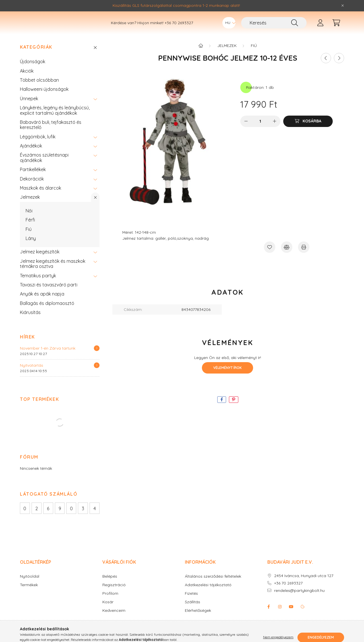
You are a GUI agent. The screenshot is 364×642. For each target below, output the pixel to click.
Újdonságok (33, 70)
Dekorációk (32, 187)
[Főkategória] (201, 54)
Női (29, 219)
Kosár (108, 611)
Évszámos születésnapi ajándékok (44, 166)
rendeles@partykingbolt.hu (299, 599)
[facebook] (222, 408)
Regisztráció (114, 593)
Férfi (30, 228)
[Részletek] (97, 357)
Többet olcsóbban (39, 89)
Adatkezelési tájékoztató (208, 593)
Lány (31, 247)
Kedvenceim (114, 619)
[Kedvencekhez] (270, 256)
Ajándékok (31, 154)
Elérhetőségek (198, 619)
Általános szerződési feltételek (213, 585)
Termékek (29, 593)
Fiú (29, 238)
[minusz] (246, 130)
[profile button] (320, 27)
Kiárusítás (30, 321)
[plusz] (275, 130)
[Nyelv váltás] (229, 27)
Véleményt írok (227, 376)
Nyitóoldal (30, 585)
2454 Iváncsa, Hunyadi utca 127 (304, 584)
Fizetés (191, 602)
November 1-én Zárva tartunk (48, 357)
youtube (291, 615)
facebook (268, 615)
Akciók (27, 79)
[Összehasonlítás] (287, 256)
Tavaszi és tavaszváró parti (49, 293)
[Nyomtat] (304, 256)
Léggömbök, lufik (38, 145)
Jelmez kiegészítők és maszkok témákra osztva (53, 272)
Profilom (110, 602)
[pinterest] (234, 408)
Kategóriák (36, 56)
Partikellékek (33, 178)
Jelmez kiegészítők (40, 260)
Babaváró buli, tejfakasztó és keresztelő (51, 133)
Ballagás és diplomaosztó (47, 312)
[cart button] (336, 27)
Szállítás (193, 611)
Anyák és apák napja (42, 302)
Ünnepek (29, 107)
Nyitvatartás (32, 374)
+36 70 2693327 (179, 27)
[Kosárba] (308, 130)
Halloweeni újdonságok (44, 98)
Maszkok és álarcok (41, 196)
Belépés (110, 585)
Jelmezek (30, 206)
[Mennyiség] (260, 130)
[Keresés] (274, 27)
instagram (280, 615)
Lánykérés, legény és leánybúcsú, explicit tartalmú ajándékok (55, 119)
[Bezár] (343, 6)
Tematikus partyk (38, 284)
